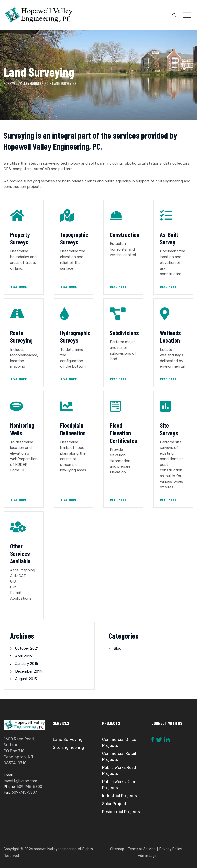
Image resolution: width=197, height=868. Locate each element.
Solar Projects (115, 804)
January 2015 (27, 664)
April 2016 (24, 656)
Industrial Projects (120, 796)
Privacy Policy (171, 849)
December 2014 (29, 671)
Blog (118, 648)
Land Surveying (68, 740)
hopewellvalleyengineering (55, 849)
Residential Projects (121, 812)
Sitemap (117, 849)
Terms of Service (142, 849)
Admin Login (148, 856)
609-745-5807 (24, 792)
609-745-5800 (29, 787)
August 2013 (26, 679)
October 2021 (27, 648)
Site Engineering (69, 748)
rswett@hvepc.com (20, 781)
